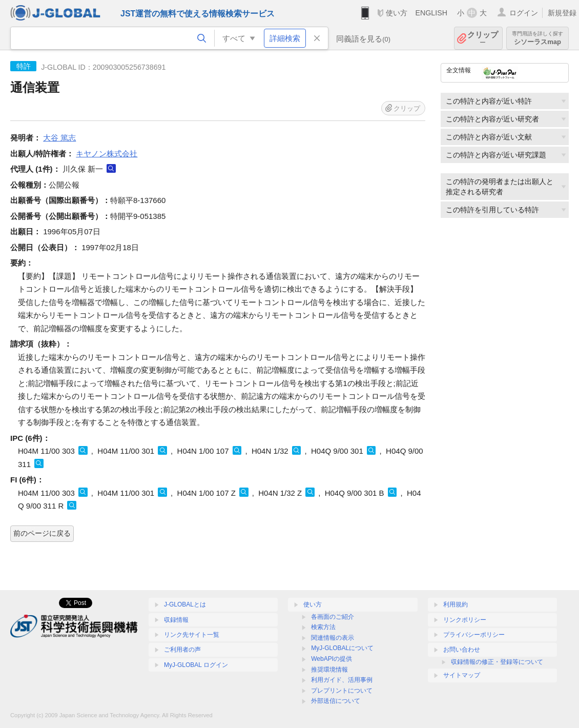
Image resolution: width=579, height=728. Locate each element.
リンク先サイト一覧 (192, 635)
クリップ (483, 38)
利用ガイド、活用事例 (342, 680)
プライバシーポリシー (474, 635)
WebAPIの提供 (332, 659)
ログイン (524, 13)
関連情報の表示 (333, 638)
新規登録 (562, 13)
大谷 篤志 (59, 138)
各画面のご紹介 (333, 617)
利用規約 (456, 604)
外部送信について (336, 701)
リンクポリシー (465, 620)
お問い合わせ (462, 650)
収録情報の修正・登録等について (497, 662)
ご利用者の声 (182, 650)
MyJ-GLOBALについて (342, 648)
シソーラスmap (537, 38)
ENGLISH (431, 13)
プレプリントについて (342, 691)
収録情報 (176, 620)
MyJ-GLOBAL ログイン (196, 665)
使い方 (397, 13)
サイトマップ (462, 675)
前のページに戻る (42, 533)
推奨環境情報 (329, 670)
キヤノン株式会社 (107, 154)
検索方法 (323, 627)
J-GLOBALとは (185, 604)
